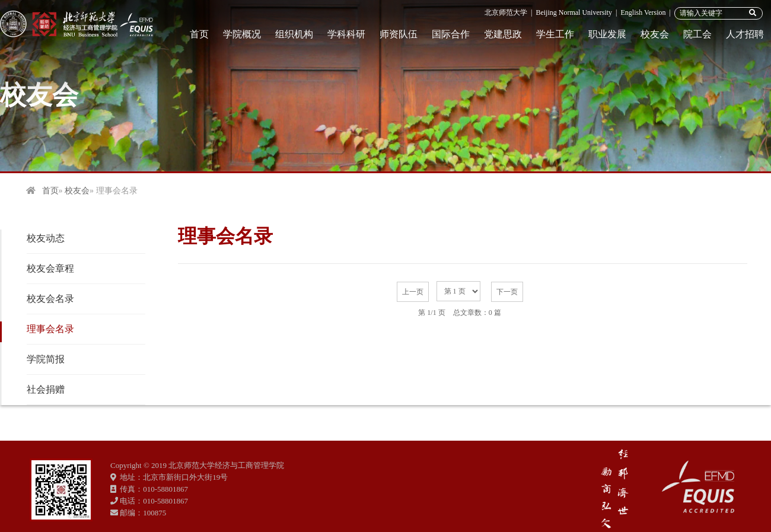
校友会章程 (50, 268)
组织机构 (294, 34)
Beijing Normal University (574, 12)
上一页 (413, 292)
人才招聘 (745, 34)
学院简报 (46, 359)
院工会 (697, 34)
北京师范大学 (506, 12)
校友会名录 (50, 299)
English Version (643, 12)
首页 (199, 34)
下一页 (507, 292)
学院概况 (242, 34)
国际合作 (451, 34)
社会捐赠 (46, 389)
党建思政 (503, 34)
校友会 (655, 34)
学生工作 (555, 34)
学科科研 (346, 34)
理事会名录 (50, 329)
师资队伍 (399, 34)
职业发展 (607, 34)
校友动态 (46, 238)
